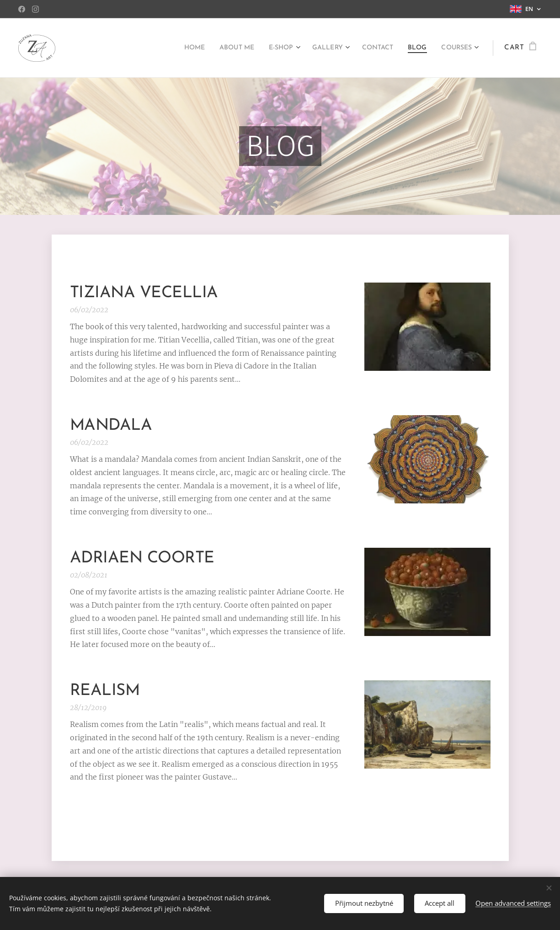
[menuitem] (171, 48)
